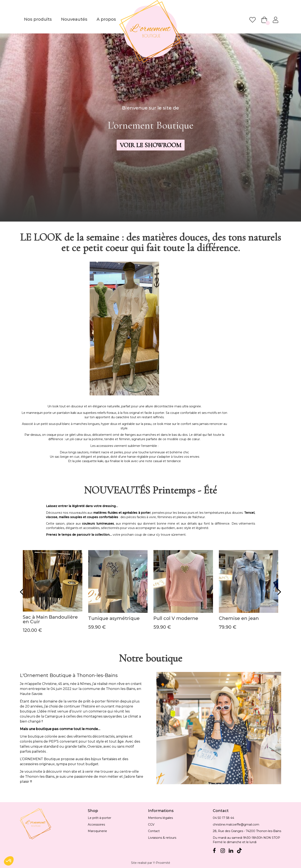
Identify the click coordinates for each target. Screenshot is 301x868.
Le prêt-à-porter (99, 818)
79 (228, 627)
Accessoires (96, 825)
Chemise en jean (239, 618)
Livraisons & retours (162, 838)
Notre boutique (151, 658)
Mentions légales (160, 818)
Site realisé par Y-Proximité (151, 863)
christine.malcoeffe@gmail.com (236, 825)
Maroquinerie (97, 831)
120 (32, 630)
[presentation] (22, 592)
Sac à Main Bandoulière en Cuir (50, 619)
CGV (151, 825)
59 (97, 627)
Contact (154, 831)
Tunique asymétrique (114, 618)
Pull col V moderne (176, 618)
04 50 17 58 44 (223, 818)
